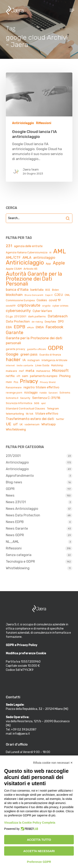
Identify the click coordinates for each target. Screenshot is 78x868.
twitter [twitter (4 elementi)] (60, 419)
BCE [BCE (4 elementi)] (48, 290)
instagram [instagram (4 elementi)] (34, 360)
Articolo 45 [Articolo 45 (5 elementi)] (30, 269)
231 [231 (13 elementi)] (9, 246)
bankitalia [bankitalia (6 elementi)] (37, 290)
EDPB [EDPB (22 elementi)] (19, 327)
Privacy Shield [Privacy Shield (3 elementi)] (48, 382)
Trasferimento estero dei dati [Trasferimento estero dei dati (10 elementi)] (30, 419)
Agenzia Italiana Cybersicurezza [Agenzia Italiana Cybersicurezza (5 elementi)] (27, 252)
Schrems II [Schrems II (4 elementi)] (12, 398)
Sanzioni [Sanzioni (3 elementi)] (53, 393)
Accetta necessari (39, 851)
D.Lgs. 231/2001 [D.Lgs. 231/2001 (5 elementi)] (16, 316)
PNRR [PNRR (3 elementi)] (9, 382)
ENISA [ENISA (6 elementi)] (40, 327)
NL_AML (12, 542)
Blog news (14, 482)
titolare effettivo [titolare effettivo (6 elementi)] (47, 414)
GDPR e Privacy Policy (22, 645)
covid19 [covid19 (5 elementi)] (11, 306)
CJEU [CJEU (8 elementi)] (59, 295)
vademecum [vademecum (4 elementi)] (32, 425)
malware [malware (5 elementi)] (11, 371)
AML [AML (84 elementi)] (60, 251)
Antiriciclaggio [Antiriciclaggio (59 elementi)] (25, 263)
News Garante (17, 528)
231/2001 (13, 456)
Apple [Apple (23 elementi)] (59, 263)
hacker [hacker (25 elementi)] (13, 360)
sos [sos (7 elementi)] (37, 403)
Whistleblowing (18, 568)
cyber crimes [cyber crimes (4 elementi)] (60, 306)
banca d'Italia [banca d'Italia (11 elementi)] (17, 289)
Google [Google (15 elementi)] (12, 354)
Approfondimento (20, 476)
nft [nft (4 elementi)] (18, 376)
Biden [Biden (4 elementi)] (55, 290)
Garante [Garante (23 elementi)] (15, 333)
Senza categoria (19, 555)
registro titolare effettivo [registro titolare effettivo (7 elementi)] (41, 387)
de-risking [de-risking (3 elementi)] (37, 322)
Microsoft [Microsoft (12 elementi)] (60, 371)
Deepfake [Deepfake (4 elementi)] (50, 322)
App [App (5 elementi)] (48, 264)
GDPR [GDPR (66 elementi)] (56, 348)
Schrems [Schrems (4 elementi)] (65, 393)
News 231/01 (16, 502)
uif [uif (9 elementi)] (15, 424)
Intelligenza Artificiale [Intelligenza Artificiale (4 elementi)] (54, 360)
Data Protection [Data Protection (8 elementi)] (18, 321)
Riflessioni (44, 123)
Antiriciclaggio (23, 123)
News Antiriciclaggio (22, 509)
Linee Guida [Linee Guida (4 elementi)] (42, 365)
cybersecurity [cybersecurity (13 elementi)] (18, 311)
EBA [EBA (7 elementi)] (9, 327)
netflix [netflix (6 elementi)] (10, 376)
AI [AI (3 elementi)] (50, 253)
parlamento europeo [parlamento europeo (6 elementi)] (44, 376)
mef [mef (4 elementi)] (21, 371)
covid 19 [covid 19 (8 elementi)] (55, 300)
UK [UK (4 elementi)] (21, 425)
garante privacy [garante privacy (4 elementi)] (15, 349)
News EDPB (15, 522)
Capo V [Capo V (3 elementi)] (49, 295)
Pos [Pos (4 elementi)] (16, 382)
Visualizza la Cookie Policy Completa (30, 823)
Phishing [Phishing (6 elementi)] (65, 376)
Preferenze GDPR (39, 862)
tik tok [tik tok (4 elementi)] (30, 414)
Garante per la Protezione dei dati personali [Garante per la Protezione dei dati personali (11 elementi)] (34, 340)
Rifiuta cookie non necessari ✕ (53, 763)
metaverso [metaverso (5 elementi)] (43, 371)
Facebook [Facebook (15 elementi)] (54, 327)
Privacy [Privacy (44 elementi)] (29, 381)
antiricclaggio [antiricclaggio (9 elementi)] (44, 258)
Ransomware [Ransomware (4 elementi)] (14, 388)
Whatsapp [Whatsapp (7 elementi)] (49, 424)
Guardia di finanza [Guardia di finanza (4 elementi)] (50, 355)
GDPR (10, 489)
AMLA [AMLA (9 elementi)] (27, 258)
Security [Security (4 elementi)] (25, 398)
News (10, 495)
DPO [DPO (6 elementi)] (61, 322)
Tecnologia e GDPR (20, 561)
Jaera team (31, 170)
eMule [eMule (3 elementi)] (30, 328)
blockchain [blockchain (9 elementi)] (14, 295)
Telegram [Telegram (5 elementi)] (53, 409)
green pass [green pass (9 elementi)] (29, 354)
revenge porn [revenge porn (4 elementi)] (14, 393)
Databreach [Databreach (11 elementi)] (58, 316)
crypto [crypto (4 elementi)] (46, 306)
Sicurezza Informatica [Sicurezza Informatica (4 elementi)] (19, 403)
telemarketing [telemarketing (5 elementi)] (15, 414)
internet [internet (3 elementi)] (10, 366)
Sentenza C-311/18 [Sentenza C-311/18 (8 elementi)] (46, 398)
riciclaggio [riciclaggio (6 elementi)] (31, 393)
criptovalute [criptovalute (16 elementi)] (29, 305)
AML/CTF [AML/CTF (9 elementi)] (13, 258)
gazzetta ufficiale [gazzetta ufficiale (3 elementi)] (37, 349)
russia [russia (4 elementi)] (43, 393)
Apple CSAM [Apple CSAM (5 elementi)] (14, 269)
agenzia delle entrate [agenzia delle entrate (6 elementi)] (28, 246)
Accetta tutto (39, 840)
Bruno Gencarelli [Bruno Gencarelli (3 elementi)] (34, 295)
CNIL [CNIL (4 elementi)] (67, 295)
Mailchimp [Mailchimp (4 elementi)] (57, 365)
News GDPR (15, 535)
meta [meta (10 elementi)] (30, 371)
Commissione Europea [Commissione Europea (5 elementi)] (20, 300)
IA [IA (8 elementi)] (24, 360)
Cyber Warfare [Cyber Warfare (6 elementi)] (42, 311)
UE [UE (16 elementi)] (9, 424)
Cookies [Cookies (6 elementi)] (42, 300)
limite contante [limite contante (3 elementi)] (25, 366)
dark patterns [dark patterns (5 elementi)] (37, 316)
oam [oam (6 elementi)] (25, 376)
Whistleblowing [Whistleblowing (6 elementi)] (16, 430)
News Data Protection (23, 515)
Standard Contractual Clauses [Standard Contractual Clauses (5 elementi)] (25, 409)
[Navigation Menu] (72, 10)
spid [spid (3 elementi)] (43, 403)
